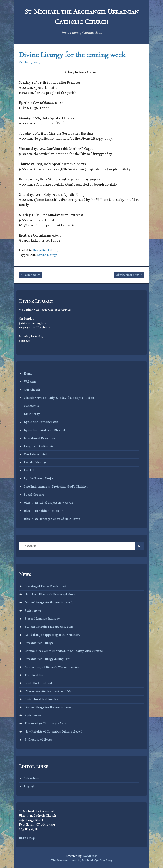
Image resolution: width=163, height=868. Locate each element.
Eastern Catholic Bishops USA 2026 (49, 627)
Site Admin (32, 779)
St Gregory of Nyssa (38, 740)
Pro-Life (30, 471)
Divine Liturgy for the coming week (72, 55)
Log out (29, 787)
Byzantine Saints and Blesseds (45, 430)
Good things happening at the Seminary (52, 635)
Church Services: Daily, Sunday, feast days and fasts (59, 398)
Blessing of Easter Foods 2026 (45, 587)
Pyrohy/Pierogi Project (39, 479)
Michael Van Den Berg (97, 861)
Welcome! (31, 382)
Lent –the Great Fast (38, 683)
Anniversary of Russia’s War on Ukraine (52, 667)
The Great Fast (34, 675)
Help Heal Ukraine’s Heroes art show (50, 595)
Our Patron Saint (35, 454)
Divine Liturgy (47, 255)
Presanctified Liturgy (39, 643)
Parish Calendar (35, 463)
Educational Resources (39, 438)
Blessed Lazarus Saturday (42, 619)
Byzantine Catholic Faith (41, 422)
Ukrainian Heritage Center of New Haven (52, 519)
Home (28, 374)
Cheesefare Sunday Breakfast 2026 (48, 691)
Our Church (32, 390)
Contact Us (31, 406)
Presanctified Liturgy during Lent (48, 659)
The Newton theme (64, 861)
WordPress (90, 856)
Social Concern (34, 495)
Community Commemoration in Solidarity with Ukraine (64, 651)
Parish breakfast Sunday (41, 700)
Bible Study (32, 414)
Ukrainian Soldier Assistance (44, 511)
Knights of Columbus (39, 446)
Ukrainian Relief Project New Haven (49, 503)
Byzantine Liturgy (46, 251)
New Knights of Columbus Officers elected (54, 732)
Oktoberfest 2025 (128, 275)
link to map (27, 838)
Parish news (32, 275)
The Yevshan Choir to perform (45, 724)
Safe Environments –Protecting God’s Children (56, 487)
